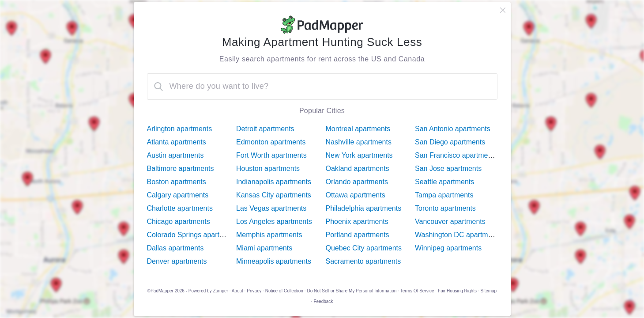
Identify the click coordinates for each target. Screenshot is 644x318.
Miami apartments (264, 248)
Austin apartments (175, 155)
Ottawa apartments (356, 195)
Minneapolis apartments (274, 261)
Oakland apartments (358, 168)
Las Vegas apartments (271, 208)
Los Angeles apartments (274, 221)
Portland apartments (358, 235)
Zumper (220, 291)
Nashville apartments (359, 142)
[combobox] (322, 87)
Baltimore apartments (181, 168)
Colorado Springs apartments (193, 235)
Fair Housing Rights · (458, 291)
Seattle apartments (444, 182)
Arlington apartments (180, 129)
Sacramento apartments (363, 261)
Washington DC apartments (458, 235)
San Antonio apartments (453, 129)
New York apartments (359, 155)
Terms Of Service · (418, 291)
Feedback (323, 301)
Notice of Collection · (286, 291)
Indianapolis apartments (274, 182)
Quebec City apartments (364, 248)
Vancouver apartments (450, 221)
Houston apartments (268, 168)
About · (239, 291)
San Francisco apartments (456, 155)
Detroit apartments (265, 129)
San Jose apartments (448, 168)
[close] (503, 10)
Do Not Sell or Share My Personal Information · (353, 291)
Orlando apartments (357, 182)
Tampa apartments (444, 195)
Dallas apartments (175, 248)
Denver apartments (177, 261)
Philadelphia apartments (364, 208)
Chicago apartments (179, 221)
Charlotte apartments (180, 208)
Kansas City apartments (274, 195)
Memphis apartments (269, 235)
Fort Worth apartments (271, 155)
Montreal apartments (358, 129)
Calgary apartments (178, 195)
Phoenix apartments (357, 221)
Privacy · (255, 291)
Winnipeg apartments (448, 248)
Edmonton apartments (271, 142)
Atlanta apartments (177, 142)
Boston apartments (177, 182)
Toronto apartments (445, 208)
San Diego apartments (450, 142)
